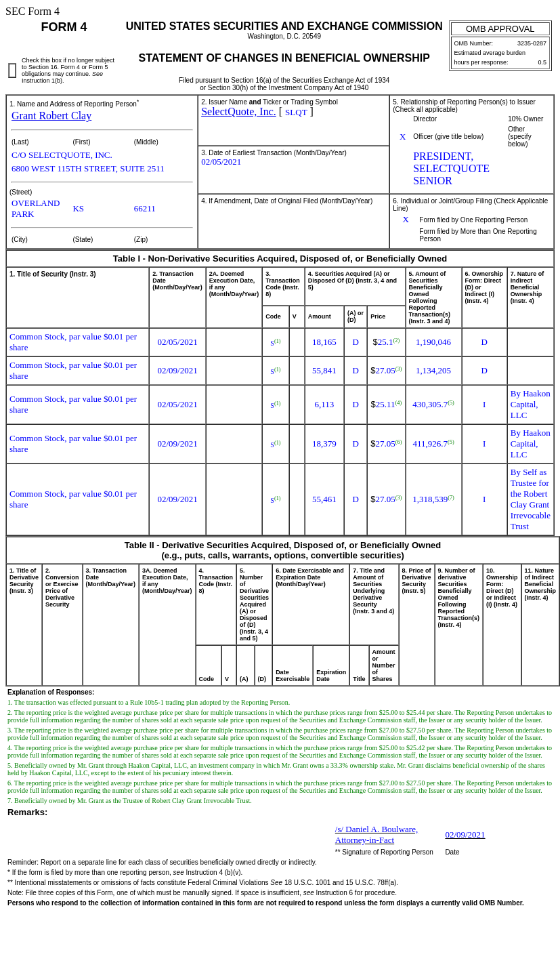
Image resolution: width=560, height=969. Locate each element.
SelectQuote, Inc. (239, 111)
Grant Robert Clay (51, 116)
